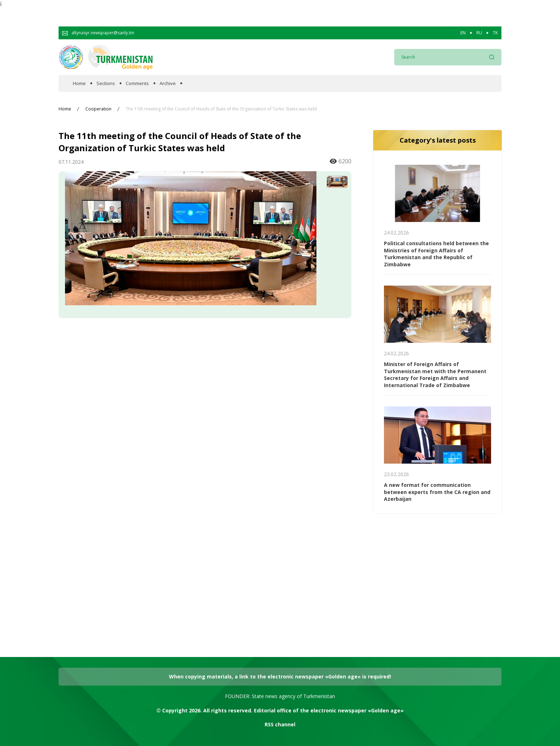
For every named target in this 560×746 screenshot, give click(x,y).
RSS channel (280, 724)
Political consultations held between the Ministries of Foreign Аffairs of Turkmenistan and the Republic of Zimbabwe (436, 254)
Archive (168, 83)
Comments (137, 83)
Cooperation (98, 109)
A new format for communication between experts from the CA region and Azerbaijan (437, 492)
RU (479, 33)
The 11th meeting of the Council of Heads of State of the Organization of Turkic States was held (221, 109)
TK (495, 33)
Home (79, 83)
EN (463, 33)
